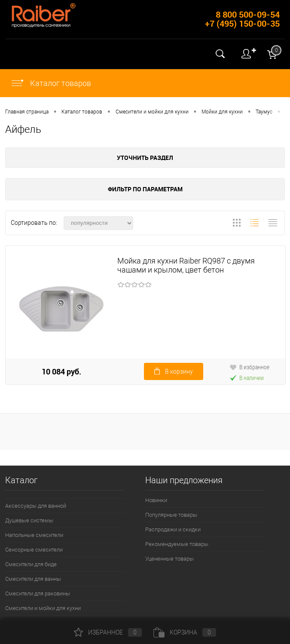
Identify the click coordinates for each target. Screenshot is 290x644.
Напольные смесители (34, 535)
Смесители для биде (31, 564)
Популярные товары (171, 515)
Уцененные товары (169, 559)
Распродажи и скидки (173, 529)
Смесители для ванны (33, 579)
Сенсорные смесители (34, 550)
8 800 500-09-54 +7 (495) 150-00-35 (242, 19)
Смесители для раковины (38, 593)
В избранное (249, 367)
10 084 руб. (61, 371)
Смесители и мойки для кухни (43, 608)
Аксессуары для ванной (36, 506)
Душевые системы (29, 520)
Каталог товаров (51, 83)
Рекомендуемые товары (177, 544)
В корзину (174, 371)
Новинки (156, 500)
